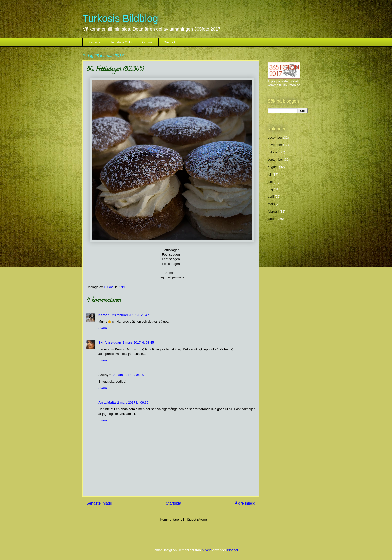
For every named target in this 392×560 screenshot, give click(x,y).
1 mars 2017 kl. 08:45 (138, 343)
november (275, 145)
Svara (103, 328)
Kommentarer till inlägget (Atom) (183, 520)
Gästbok (170, 42)
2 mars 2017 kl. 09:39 (133, 403)
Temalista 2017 (121, 42)
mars (271, 204)
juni (270, 182)
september (275, 160)
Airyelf (206, 550)
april (271, 197)
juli (270, 175)
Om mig (148, 42)
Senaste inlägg (99, 503)
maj (270, 189)
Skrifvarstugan (110, 343)
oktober (273, 152)
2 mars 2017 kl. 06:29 (129, 375)
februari (273, 212)
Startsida (94, 42)
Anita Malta (107, 403)
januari (273, 219)
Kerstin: (105, 315)
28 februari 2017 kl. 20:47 (131, 315)
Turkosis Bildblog (120, 18)
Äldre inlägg (245, 503)
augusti (273, 167)
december (275, 138)
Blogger (233, 550)
